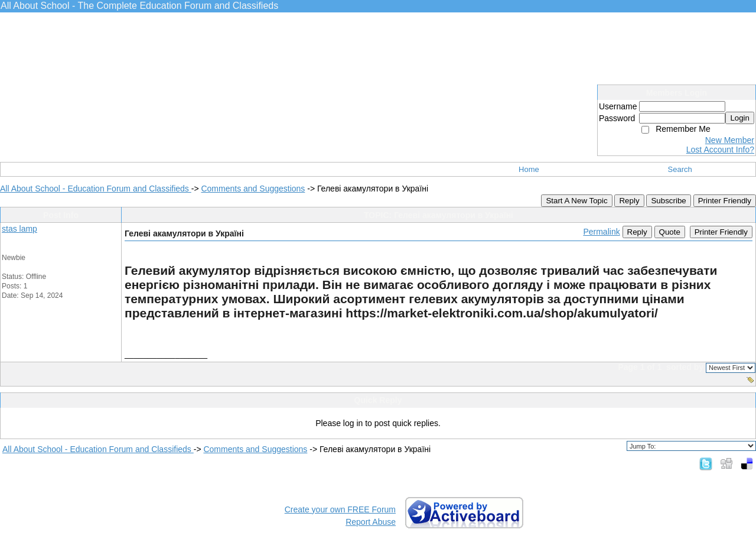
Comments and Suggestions (253, 189)
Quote (670, 232)
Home (529, 169)
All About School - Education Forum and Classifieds (96, 189)
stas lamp (19, 229)
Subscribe (668, 201)
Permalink (601, 232)
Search (680, 169)
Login (740, 118)
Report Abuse (371, 522)
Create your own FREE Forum (340, 509)
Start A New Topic (576, 201)
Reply (629, 201)
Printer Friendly (725, 201)
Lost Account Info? (720, 150)
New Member (730, 140)
